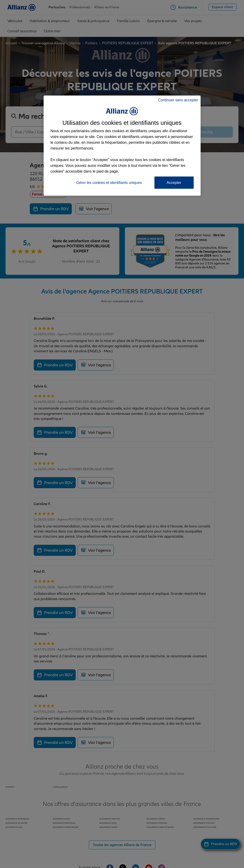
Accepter (174, 183)
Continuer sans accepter (178, 100)
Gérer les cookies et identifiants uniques (109, 183)
